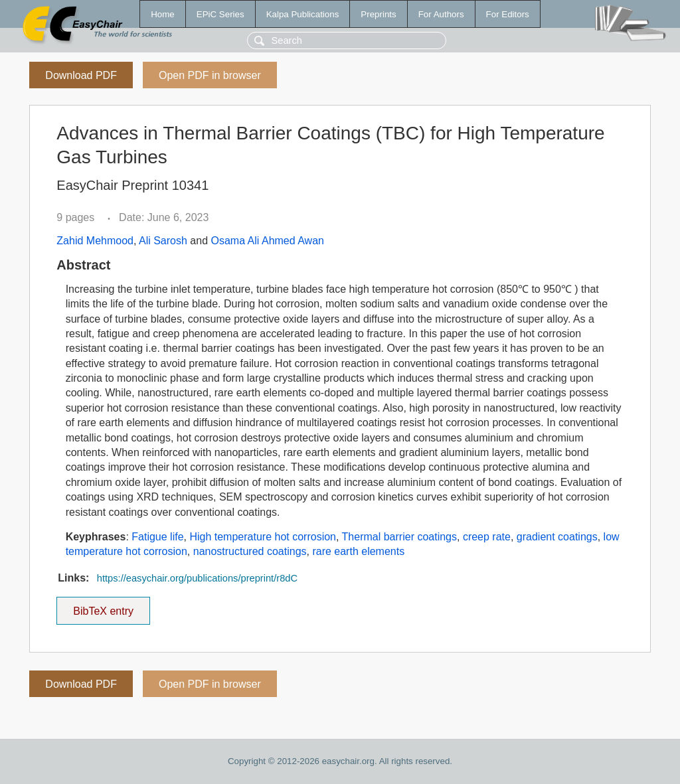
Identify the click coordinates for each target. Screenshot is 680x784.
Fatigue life (157, 537)
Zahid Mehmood (95, 241)
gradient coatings (557, 537)
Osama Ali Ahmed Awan (267, 241)
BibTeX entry (104, 607)
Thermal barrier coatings (399, 537)
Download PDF (81, 75)
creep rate (487, 537)
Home (163, 14)
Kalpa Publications (303, 14)
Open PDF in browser (210, 75)
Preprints (378, 14)
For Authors (441, 14)
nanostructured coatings (250, 551)
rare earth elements (358, 551)
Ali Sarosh (163, 241)
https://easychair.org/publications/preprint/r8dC (197, 578)
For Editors (508, 14)
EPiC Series (220, 14)
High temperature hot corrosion (263, 537)
